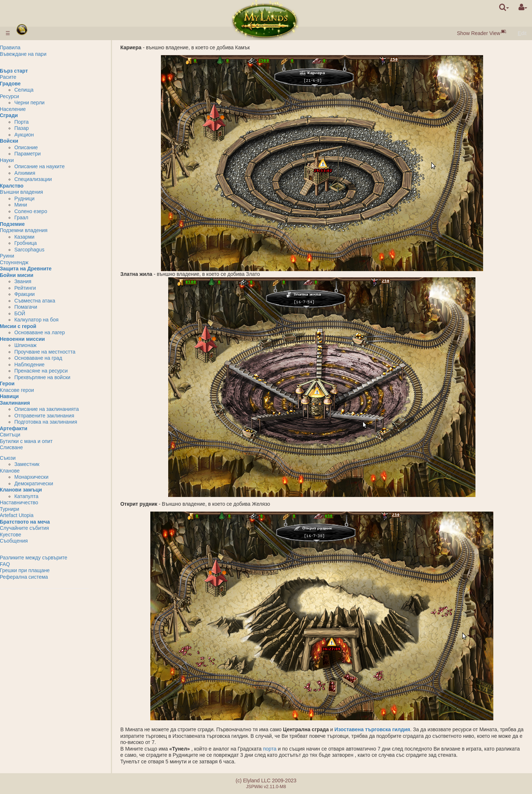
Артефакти (34, 428)
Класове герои (37, 390)
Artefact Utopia (37, 515)
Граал (42, 217)
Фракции (45, 294)
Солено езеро (51, 211)
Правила (30, 47)
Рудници (45, 198)
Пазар (42, 128)
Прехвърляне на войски (63, 377)
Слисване (32, 447)
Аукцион (45, 135)
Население (33, 109)
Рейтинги (45, 288)
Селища (44, 90)
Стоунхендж (34, 262)
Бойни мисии (37, 275)
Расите (28, 77)
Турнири (30, 509)
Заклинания (35, 403)
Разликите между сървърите (54, 558)
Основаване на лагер (60, 332)
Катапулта (47, 496)
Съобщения (34, 541)
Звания (43, 281)
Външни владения (42, 192)
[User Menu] (523, 7)
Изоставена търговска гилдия (376, 729)
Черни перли (50, 103)
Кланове (30, 471)
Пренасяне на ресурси (61, 371)
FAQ (25, 564)
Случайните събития (45, 528)
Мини (41, 205)
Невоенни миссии (43, 339)
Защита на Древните (46, 269)
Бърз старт (34, 71)
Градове (30, 84)
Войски (29, 141)
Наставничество (39, 502)
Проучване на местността (65, 352)
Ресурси (30, 96)
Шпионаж (46, 345)
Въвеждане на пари (43, 54)
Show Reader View (479, 33)
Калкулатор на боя (57, 320)
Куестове (31, 535)
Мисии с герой (38, 326)
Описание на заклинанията (67, 409)
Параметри (48, 154)
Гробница (46, 243)
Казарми (45, 237)
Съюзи (28, 458)
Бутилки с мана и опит (47, 441)
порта (274, 749)
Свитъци (30, 435)
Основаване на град (59, 358)
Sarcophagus (50, 250)
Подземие (33, 224)
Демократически (54, 483)
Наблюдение (50, 365)
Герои (28, 383)
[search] (504, 7)
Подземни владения (44, 230)
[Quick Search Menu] (504, 7)
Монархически (52, 477)
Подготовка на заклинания (66, 422)
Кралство (32, 186)
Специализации (53, 179)
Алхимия (45, 173)
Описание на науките (60, 166)
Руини (27, 256)
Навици (30, 396)
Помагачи (46, 307)
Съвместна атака (55, 301)
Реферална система (44, 577)
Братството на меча (45, 522)
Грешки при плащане (45, 570)
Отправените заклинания (65, 416)
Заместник (47, 464)
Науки (27, 160)
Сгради (29, 115)
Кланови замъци (41, 490)
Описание (46, 147)
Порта (42, 122)
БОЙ (40, 313)
